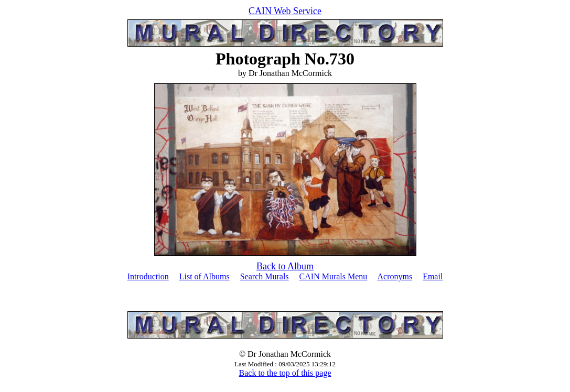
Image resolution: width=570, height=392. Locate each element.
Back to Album (285, 266)
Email (433, 276)
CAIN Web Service (285, 11)
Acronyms (395, 276)
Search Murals (265, 276)
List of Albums (205, 276)
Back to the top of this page (285, 373)
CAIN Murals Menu (334, 276)
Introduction (148, 276)
